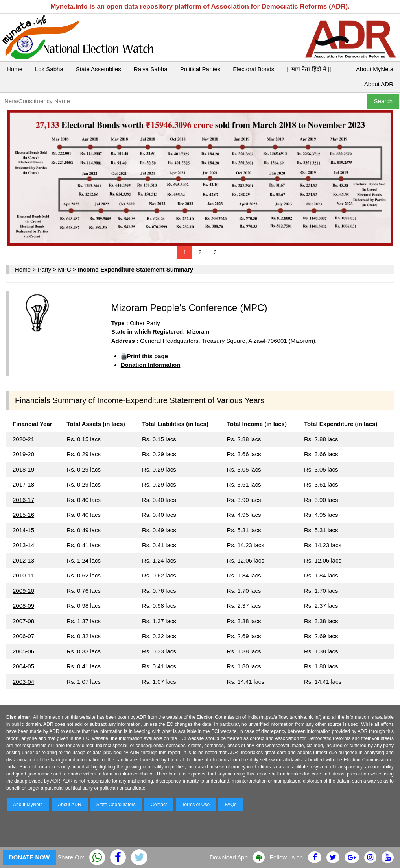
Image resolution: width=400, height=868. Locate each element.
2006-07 (23, 636)
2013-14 (23, 545)
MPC (64, 269)
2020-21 (23, 439)
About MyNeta (375, 69)
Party (44, 269)
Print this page (147, 356)
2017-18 (23, 484)
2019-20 (23, 454)
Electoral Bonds (253, 69)
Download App (229, 857)
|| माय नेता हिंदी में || (309, 69)
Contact (159, 805)
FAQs (230, 805)
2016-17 (23, 500)
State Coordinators (116, 805)
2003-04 (23, 682)
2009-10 (23, 591)
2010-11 (23, 575)
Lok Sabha (49, 69)
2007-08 (23, 621)
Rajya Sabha (151, 69)
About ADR (379, 84)
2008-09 (23, 606)
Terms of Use (196, 805)
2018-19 (23, 469)
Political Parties (200, 69)
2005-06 (23, 651)
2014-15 (23, 530)
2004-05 (23, 666)
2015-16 (23, 515)
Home (15, 69)
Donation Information (151, 365)
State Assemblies (99, 69)
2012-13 (23, 560)
